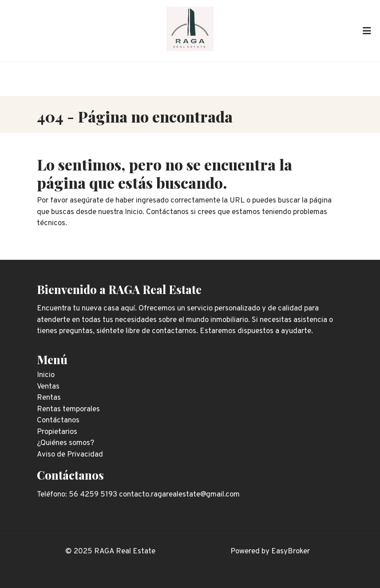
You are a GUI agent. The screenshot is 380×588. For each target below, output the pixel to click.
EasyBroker (291, 552)
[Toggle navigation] (367, 31)
